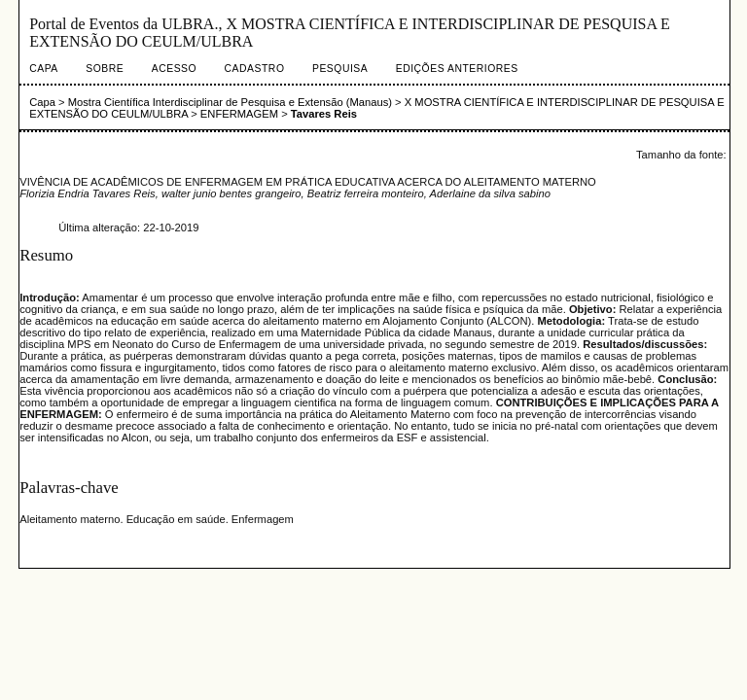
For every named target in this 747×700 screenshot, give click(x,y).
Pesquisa (340, 69)
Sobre (105, 69)
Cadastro (255, 69)
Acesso (174, 69)
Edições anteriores (457, 69)
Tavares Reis (324, 114)
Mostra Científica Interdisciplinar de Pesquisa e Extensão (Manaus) (230, 102)
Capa (44, 69)
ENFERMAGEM (239, 114)
